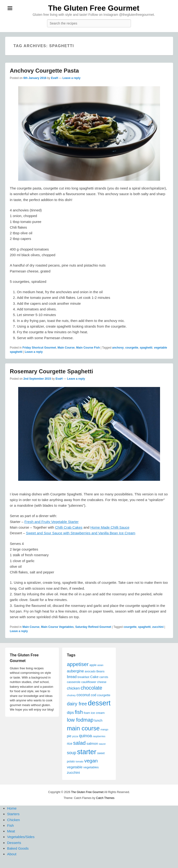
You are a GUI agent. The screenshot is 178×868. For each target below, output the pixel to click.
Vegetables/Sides (21, 837)
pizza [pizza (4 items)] (75, 736)
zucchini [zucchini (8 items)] (73, 772)
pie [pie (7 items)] (69, 736)
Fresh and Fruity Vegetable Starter (51, 522)
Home (12, 808)
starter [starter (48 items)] (87, 752)
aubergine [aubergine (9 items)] (75, 671)
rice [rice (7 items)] (70, 744)
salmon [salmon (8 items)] (92, 743)
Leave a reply (71, 78)
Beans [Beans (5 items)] (100, 671)
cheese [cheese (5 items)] (102, 682)
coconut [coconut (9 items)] (83, 695)
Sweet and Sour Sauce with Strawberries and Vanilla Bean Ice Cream (81, 533)
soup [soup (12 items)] (72, 753)
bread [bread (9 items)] (72, 677)
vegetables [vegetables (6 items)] (91, 767)
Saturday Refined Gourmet (93, 627)
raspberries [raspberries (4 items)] (99, 736)
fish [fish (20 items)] (79, 712)
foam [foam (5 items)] (87, 713)
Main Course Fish (88, 348)
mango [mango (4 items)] (104, 729)
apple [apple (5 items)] (93, 665)
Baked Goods (18, 848)
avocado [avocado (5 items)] (90, 671)
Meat (11, 831)
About (12, 854)
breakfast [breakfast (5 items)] (83, 677)
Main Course (66, 348)
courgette (132, 348)
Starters (13, 814)
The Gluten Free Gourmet (94, 8)
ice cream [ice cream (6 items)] (98, 713)
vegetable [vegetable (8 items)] (75, 767)
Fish (10, 825)
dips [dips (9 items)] (70, 712)
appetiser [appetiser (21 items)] (78, 664)
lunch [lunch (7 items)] (98, 720)
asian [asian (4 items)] (100, 665)
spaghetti (146, 348)
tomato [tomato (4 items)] (80, 761)
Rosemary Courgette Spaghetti (52, 371)
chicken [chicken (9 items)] (73, 688)
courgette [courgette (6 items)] (104, 695)
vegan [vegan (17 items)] (91, 761)
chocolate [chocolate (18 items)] (91, 688)
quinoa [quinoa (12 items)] (85, 736)
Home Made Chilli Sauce (110, 527)
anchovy (118, 348)
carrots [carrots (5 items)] (104, 677)
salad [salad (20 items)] (80, 743)
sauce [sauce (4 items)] (102, 744)
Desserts (14, 843)
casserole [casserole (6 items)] (74, 682)
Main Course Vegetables (57, 627)
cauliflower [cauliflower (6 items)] (89, 682)
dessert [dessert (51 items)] (99, 703)
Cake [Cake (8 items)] (94, 677)
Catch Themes (105, 798)
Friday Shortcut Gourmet (39, 348)
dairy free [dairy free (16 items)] (77, 704)
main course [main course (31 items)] (83, 728)
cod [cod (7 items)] (93, 695)
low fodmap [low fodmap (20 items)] (80, 720)
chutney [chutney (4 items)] (71, 695)
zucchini (158, 627)
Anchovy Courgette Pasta (44, 71)
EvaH (55, 78)
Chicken (13, 820)
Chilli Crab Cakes (69, 527)
